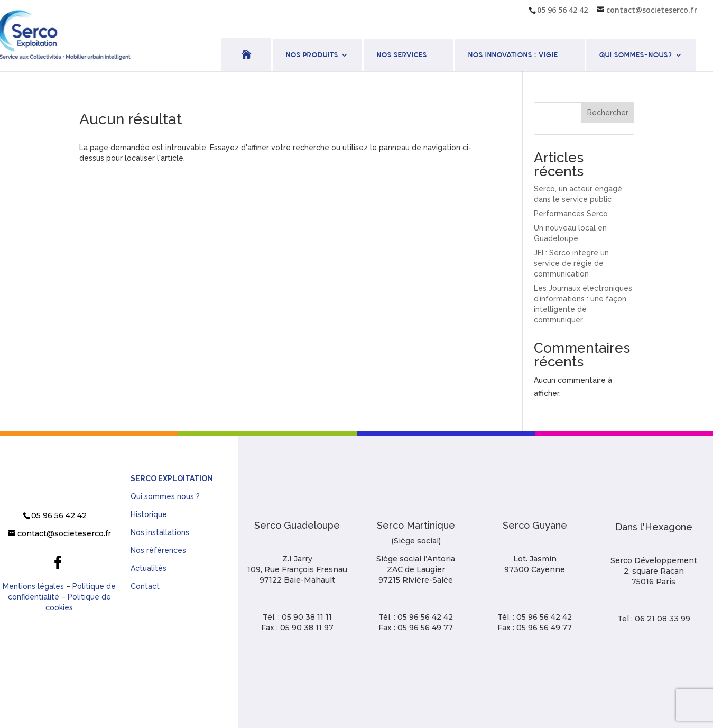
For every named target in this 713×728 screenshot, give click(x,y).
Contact (145, 586)
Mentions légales (33, 586)
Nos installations (160, 532)
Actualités (149, 568)
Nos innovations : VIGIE (513, 55)
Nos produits (312, 55)
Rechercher (608, 113)
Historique (149, 514)
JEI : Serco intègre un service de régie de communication (571, 263)
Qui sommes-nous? (636, 55)
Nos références (158, 550)
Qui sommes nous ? (165, 496)
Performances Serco (571, 214)
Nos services (402, 55)
